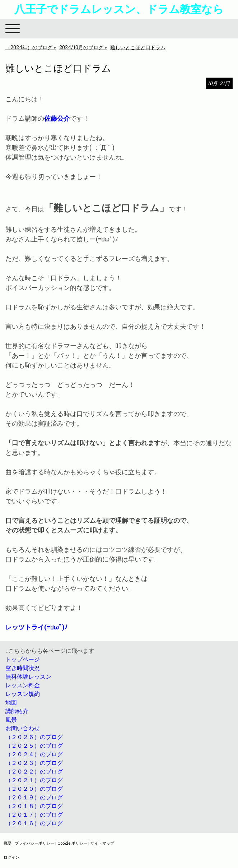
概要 (8, 843)
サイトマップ (102, 843)
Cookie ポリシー (72, 843)
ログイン (11, 857)
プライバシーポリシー (34, 843)
